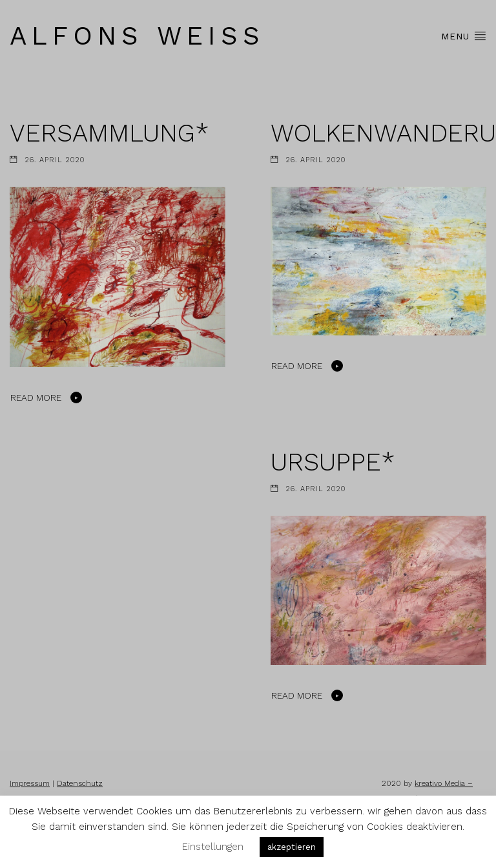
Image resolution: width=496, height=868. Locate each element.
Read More (36, 397)
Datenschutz (80, 783)
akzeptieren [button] (292, 847)
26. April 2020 (55, 160)
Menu (464, 36)
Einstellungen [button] (213, 847)
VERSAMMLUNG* (109, 133)
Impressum (30, 783)
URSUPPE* (333, 462)
